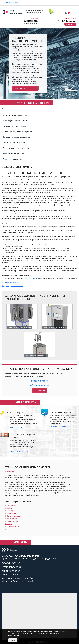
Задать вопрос (39, 390)
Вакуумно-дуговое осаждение (12, 286)
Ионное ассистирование (14, 154)
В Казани (9, 508)
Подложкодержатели (12, 159)
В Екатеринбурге (11, 505)
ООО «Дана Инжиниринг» (11, 3)
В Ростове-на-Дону (12, 521)
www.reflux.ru (16, 427)
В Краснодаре (10, 511)
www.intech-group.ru (59, 426)
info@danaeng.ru (68, 21)
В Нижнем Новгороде (13, 516)
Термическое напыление (14, 142)
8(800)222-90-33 (39, 381)
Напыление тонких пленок (15, 126)
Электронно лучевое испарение (17, 131)
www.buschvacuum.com (20, 451)
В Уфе (7, 529)
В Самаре (9, 524)
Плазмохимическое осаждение (17, 148)
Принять (13, 640)
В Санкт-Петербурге (12, 526)
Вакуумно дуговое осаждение (16, 137)
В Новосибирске (11, 519)
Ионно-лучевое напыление (15, 120)
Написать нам (70, 24)
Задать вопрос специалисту (25, 88)
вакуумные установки (31, 279)
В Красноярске (11, 513)
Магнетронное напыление (15, 115)
